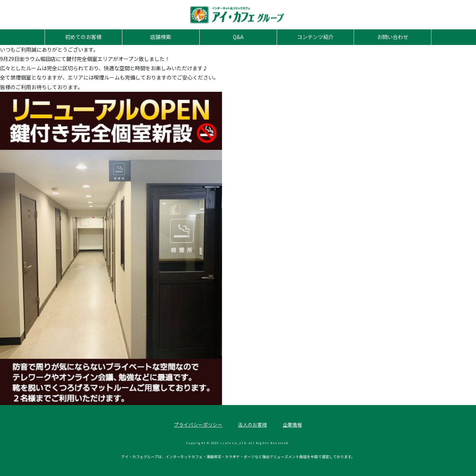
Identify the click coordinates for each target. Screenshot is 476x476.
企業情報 (292, 425)
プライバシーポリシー (198, 425)
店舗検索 (161, 37)
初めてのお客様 (83, 37)
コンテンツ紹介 (315, 37)
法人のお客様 (253, 425)
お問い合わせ (393, 37)
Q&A (238, 37)
